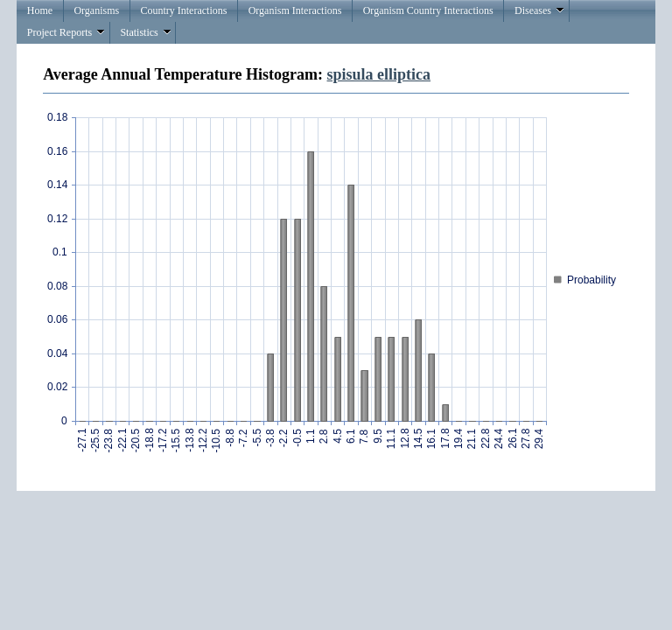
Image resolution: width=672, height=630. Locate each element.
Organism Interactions (295, 10)
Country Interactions (183, 10)
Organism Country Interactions (428, 10)
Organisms (96, 10)
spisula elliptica (379, 74)
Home (40, 10)
